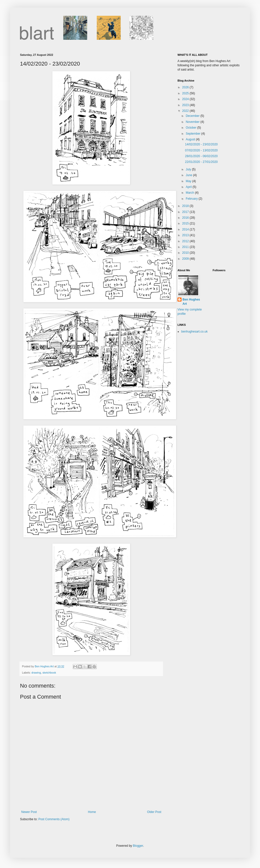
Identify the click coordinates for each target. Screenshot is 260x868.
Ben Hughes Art (191, 302)
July (189, 169)
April (189, 187)
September (193, 134)
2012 (186, 241)
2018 (186, 206)
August (191, 139)
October (191, 128)
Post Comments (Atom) (54, 819)
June (189, 175)
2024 (186, 99)
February (192, 199)
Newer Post (29, 812)
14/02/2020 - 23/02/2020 (201, 144)
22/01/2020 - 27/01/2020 (201, 162)
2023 (186, 105)
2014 (186, 229)
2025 (186, 93)
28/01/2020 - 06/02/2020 (201, 156)
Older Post (154, 812)
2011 (186, 247)
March (190, 193)
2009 (186, 259)
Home (92, 812)
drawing (36, 673)
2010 (186, 253)
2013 (186, 235)
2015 (186, 223)
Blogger (138, 846)
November (193, 122)
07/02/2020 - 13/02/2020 (201, 150)
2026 (186, 87)
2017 (186, 212)
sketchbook (49, 673)
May (189, 181)
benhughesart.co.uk (194, 332)
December (193, 116)
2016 (186, 218)
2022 (186, 111)
